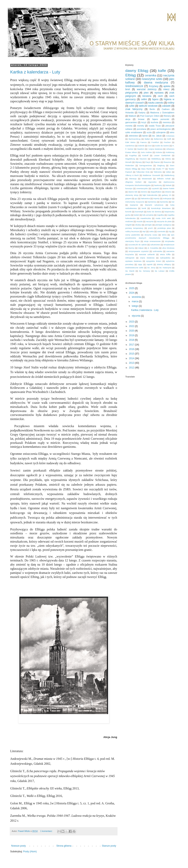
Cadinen (166, 109)
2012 (132, 368)
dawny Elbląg (137, 71)
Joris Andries (146, 152)
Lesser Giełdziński (162, 155)
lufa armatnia (148, 215)
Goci (150, 146)
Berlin (152, 109)
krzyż (144, 122)
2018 (132, 340)
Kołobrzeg (170, 152)
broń (128, 89)
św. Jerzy (151, 268)
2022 (132, 326)
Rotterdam (130, 165)
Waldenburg (169, 175)
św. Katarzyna (165, 268)
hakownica (145, 198)
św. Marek (130, 271)
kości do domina (154, 212)
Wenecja (133, 179)
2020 (132, 331)
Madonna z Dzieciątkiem (162, 113)
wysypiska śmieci (154, 261)
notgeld (128, 225)
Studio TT (160, 169)
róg (170, 231)
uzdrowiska (157, 251)
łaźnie (145, 136)
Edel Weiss (130, 142)
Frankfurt (155, 142)
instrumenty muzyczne (135, 202)
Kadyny (142, 113)
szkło (132, 106)
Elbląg (131, 75)
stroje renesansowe (152, 241)
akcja (128, 119)
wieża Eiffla (165, 254)
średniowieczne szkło (134, 268)
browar (141, 119)
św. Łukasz (160, 271)
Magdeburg (130, 159)
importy (156, 198)
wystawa (159, 93)
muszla (139, 221)
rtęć (144, 231)
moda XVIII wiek (163, 218)
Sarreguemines (146, 165)
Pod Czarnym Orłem (150, 116)
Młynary (138, 162)
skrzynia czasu (151, 235)
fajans (155, 99)
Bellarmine (159, 139)
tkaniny (131, 248)
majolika (160, 215)
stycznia (136, 316)
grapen (128, 198)
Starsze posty (109, 846)
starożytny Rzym (132, 241)
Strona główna (64, 846)
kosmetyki (139, 212)
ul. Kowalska (153, 248)
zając (140, 264)
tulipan (141, 248)
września (137, 297)
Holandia (130, 113)
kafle (162, 71)
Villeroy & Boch (132, 175)
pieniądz (148, 225)
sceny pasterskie (133, 235)
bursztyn (129, 188)
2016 (132, 349)
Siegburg (161, 165)
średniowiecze (134, 86)
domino (144, 192)
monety (141, 126)
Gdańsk (141, 146)
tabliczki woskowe (148, 106)
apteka (167, 86)
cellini (144, 99)
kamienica (152, 202)
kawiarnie (134, 205)
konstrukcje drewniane (161, 208)
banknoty (158, 185)
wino (172, 132)
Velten (169, 172)
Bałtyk (147, 139)
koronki (128, 212)
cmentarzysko (142, 188)
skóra (164, 235)
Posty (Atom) (30, 852)
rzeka (151, 231)
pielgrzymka (132, 93)
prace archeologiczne (161, 129)
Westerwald (147, 179)
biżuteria (147, 96)
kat (173, 202)
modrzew (129, 221)
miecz (166, 89)
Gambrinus (130, 146)
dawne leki (133, 192)
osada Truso (155, 126)
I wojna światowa (155, 149)
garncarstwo (131, 122)
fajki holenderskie (150, 195)
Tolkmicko (158, 172)
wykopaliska (165, 258)
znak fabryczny (134, 109)
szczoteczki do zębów (137, 245)
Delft (169, 139)
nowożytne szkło (152, 79)
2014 (132, 358)
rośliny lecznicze (132, 231)
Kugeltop (133, 155)
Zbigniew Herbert (133, 182)
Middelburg (156, 159)
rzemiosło (161, 231)
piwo (146, 93)
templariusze (169, 245)
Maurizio (143, 159)
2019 (132, 335)
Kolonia (159, 152)
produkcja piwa (164, 228)
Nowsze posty (19, 846)
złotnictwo (133, 136)
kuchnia (155, 122)
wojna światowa (147, 258)
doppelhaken (156, 192)
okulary (138, 225)
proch (150, 228)
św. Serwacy (145, 271)
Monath (128, 162)
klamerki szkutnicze (154, 205)
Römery (167, 116)
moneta (129, 126)
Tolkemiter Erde (143, 172)
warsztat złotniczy (147, 89)
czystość (155, 188)
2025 (132, 288)
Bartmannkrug (135, 139)
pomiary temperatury (134, 228)
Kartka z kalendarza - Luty (35, 72)
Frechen (167, 142)
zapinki (150, 264)
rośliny (171, 103)
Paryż (148, 162)
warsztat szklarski (147, 254)
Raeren (157, 162)
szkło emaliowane (134, 132)
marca (135, 301)
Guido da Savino (162, 146)
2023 (132, 322)
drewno (168, 192)
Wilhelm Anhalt (164, 179)
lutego (135, 306)
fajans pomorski (161, 119)
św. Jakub (157, 136)
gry (136, 198)
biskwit (169, 185)
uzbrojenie (161, 132)
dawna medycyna (156, 82)
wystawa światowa (133, 261)
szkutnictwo (155, 245)
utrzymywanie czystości (139, 251)
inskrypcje (167, 198)
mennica (167, 122)
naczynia (150, 221)
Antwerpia (170, 136)
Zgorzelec (153, 182)
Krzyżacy (154, 86)
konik (144, 208)
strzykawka (170, 241)
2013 (132, 363)
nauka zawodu (156, 103)
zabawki (166, 106)
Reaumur (167, 162)
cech (160, 96)
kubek (136, 215)
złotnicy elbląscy (164, 264)
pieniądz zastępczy (163, 225)
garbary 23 (166, 195)
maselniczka (146, 218)
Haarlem (141, 149)
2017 (132, 345)
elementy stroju (132, 195)
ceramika (151, 75)
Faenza (144, 142)
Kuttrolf (145, 155)
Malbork (132, 116)
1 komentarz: (47, 831)
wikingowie (130, 258)
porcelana (141, 129)
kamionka (164, 202)
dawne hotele (169, 188)
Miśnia (168, 159)
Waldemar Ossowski (151, 175)
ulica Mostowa (168, 248)
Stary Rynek (146, 169)
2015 (132, 354)
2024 (132, 293)
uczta (149, 132)
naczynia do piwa (164, 221)
